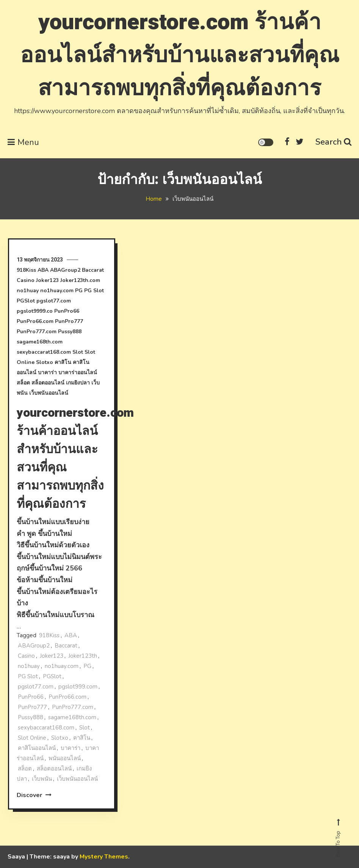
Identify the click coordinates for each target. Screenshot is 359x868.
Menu (23, 142)
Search (333, 142)
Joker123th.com (80, 280)
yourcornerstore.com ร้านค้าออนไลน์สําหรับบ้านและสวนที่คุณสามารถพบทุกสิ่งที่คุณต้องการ (180, 55)
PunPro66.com (35, 321)
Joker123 (47, 280)
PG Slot (94, 291)
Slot (78, 352)
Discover (34, 795)
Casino (26, 280)
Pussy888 (70, 332)
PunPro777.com (37, 332)
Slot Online (32, 738)
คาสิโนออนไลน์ (37, 748)
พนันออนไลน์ (65, 758)
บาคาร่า (47, 373)
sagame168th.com (40, 342)
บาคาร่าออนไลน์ (78, 373)
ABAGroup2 (65, 270)
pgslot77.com (54, 301)
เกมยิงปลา (78, 383)
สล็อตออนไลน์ (48, 383)
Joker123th (83, 656)
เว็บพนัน (42, 779)
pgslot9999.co (35, 311)
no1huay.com (57, 291)
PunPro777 (69, 321)
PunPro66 (67, 311)
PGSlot (26, 301)
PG (79, 291)
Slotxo (45, 362)
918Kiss (26, 270)
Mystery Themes (104, 857)
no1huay (28, 291)
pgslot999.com (78, 687)
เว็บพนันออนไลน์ (49, 393)
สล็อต (23, 383)
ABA (43, 270)
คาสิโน (63, 362)
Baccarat (93, 270)
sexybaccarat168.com (44, 352)
